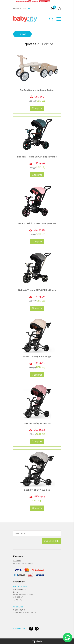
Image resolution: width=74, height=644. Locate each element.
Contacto (17, 561)
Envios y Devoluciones (23, 563)
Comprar (37, 108)
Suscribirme (51, 541)
